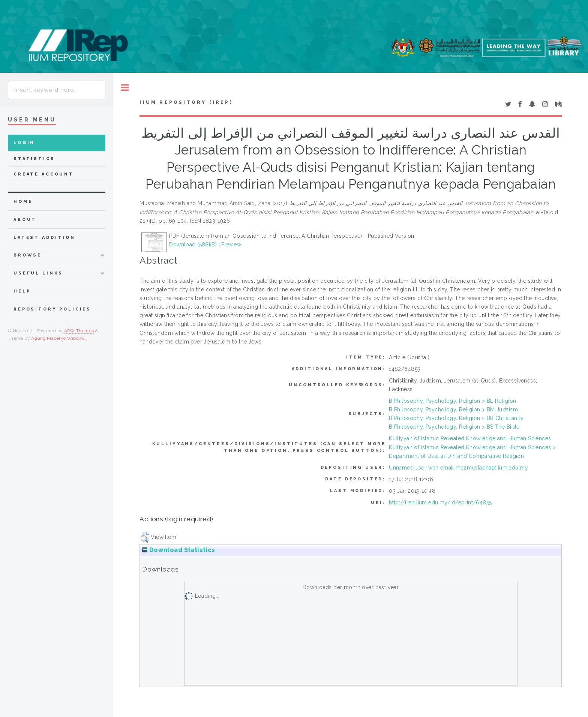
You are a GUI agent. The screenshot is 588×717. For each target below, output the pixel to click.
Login (24, 143)
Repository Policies (52, 309)
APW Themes (79, 331)
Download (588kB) (193, 244)
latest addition (44, 238)
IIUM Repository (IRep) (186, 102)
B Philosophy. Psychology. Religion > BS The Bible (454, 427)
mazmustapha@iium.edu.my (492, 468)
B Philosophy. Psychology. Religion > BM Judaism (453, 409)
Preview (231, 244)
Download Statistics (178, 550)
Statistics (34, 159)
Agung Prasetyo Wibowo (58, 338)
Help (22, 291)
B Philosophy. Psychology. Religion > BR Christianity (456, 418)
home (23, 202)
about (25, 220)
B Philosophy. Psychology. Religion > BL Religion (452, 401)
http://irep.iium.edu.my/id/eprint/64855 (440, 502)
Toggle (125, 88)
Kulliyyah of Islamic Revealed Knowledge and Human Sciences (470, 438)
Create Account (44, 174)
